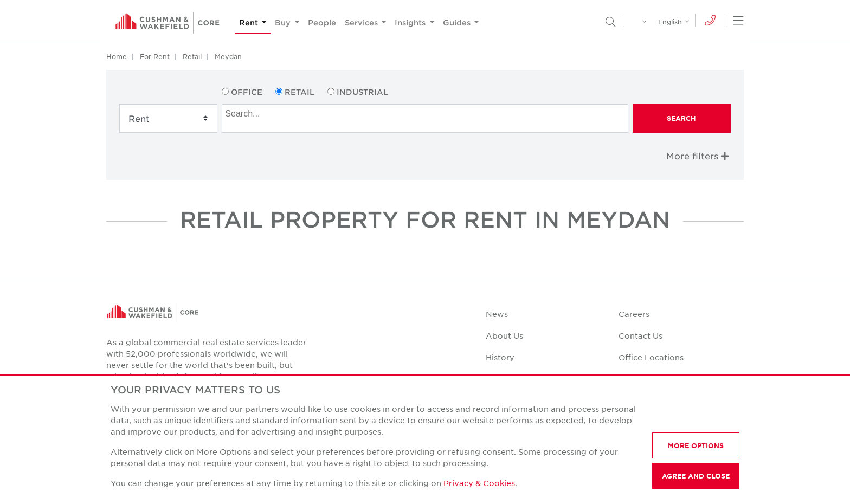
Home (117, 56)
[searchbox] (426, 112)
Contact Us (640, 335)
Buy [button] (284, 22)
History (500, 357)
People (322, 22)
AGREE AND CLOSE (696, 476)
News (497, 314)
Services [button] (362, 22)
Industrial (362, 92)
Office (247, 92)
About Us (504, 335)
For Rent (155, 56)
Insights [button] (411, 22)
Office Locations (651, 357)
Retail (192, 56)
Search (681, 118)
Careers (634, 314)
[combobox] (425, 118)
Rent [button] (250, 22)
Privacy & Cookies (479, 483)
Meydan (228, 56)
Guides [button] (458, 22)
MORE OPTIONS (696, 445)
